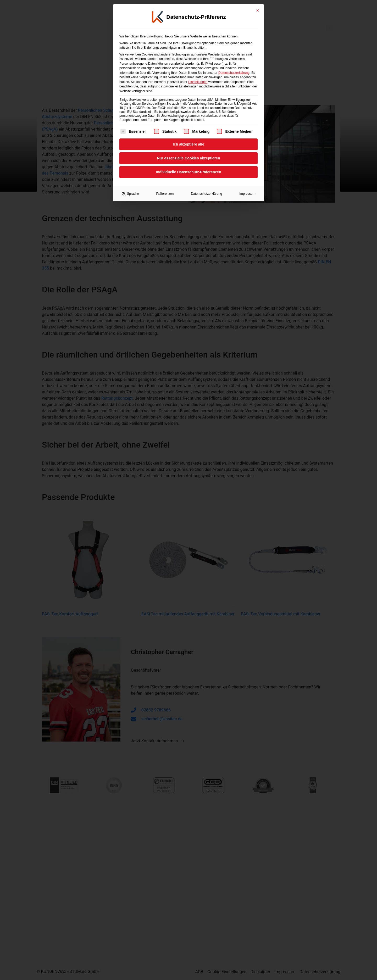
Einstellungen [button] (198, 74)
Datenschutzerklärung (234, 65)
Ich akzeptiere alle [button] (188, 136)
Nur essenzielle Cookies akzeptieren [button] (188, 150)
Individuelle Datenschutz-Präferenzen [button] (189, 164)
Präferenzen (165, 186)
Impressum (247, 186)
